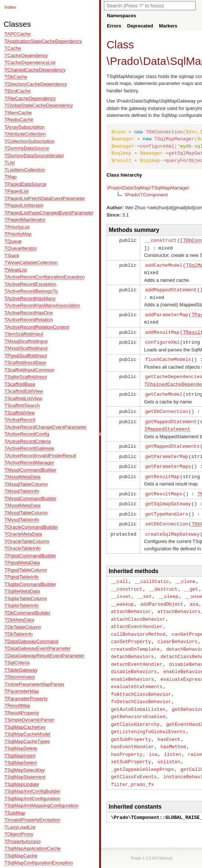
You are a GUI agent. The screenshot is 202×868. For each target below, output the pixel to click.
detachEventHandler (137, 650)
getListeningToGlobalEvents (148, 714)
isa (153, 736)
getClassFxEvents (134, 757)
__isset (121, 586)
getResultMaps (164, 486)
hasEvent (169, 722)
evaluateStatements (137, 672)
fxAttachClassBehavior (141, 679)
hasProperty (127, 736)
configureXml (162, 339)
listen (172, 736)
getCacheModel (164, 389)
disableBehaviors (134, 657)
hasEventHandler (132, 729)
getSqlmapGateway (168, 495)
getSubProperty (131, 722)
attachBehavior (131, 600)
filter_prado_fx (132, 765)
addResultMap (162, 329)
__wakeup (122, 593)
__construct (161, 240)
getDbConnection (167, 406)
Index (10, 7)
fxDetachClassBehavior (141, 686)
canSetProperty (131, 629)
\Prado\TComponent (146, 195)
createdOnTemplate (135, 636)
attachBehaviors (179, 600)
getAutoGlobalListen (138, 693)
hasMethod (173, 729)
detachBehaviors (132, 643)
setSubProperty (131, 743)
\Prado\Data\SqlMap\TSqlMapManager (148, 188)
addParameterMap (167, 312)
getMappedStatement (171, 416)
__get (191, 579)
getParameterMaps (168, 459)
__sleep (168, 586)
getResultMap (162, 469)
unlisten (169, 743)
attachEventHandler (137, 614)
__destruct (163, 579)
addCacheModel (164, 264)
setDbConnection (167, 515)
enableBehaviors (132, 665)
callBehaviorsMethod (138, 622)
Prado (125, 61)
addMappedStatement (171, 288)
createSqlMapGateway (172, 525)
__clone (186, 572)
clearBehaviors (178, 629)
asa (194, 593)
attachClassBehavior (138, 607)
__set (145, 586)
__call (120, 572)
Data (154, 61)
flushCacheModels (168, 355)
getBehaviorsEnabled (138, 700)
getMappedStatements (172, 440)
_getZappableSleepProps (143, 750)
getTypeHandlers (167, 505)
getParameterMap (167, 450)
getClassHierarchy (135, 708)
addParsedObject (162, 593)
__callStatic (152, 572)
